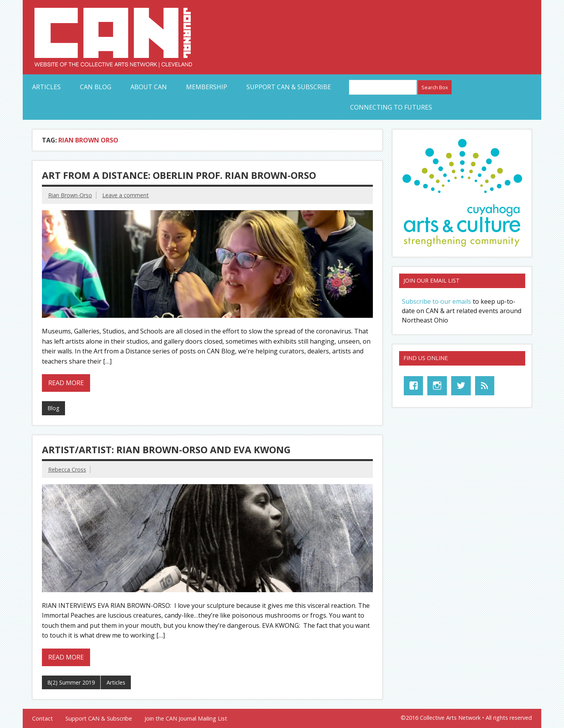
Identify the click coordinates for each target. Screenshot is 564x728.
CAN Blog (96, 87)
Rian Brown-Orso (70, 195)
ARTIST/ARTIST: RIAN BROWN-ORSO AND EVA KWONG (166, 450)
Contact (42, 719)
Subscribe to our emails (437, 301)
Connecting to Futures (391, 107)
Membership (207, 87)
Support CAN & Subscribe (289, 87)
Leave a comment (126, 195)
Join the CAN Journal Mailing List (186, 719)
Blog (53, 408)
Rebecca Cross (67, 469)
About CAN (149, 87)
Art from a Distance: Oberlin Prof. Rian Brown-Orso (179, 175)
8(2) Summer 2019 (71, 682)
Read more (66, 383)
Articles (46, 87)
